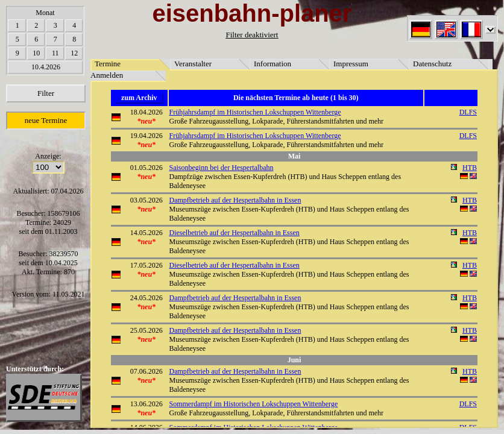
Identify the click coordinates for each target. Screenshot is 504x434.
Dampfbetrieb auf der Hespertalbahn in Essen (235, 200)
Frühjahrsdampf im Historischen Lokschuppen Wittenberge (255, 112)
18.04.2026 (146, 112)
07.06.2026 (146, 371)
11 (55, 53)
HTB (470, 168)
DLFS (468, 112)
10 (36, 53)
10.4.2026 (46, 67)
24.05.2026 (146, 298)
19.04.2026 (146, 136)
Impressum (351, 64)
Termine (108, 64)
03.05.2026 (146, 200)
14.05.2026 (146, 233)
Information (272, 64)
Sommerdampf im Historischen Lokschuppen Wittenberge (254, 404)
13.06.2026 (146, 404)
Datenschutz (432, 64)
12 (74, 53)
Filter (46, 93)
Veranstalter (193, 64)
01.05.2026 (146, 168)
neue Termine (46, 120)
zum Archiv (139, 98)
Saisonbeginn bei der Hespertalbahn (222, 168)
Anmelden (107, 75)
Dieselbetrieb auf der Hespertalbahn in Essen (235, 233)
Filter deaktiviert (252, 35)
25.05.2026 (146, 330)
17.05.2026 (146, 265)
